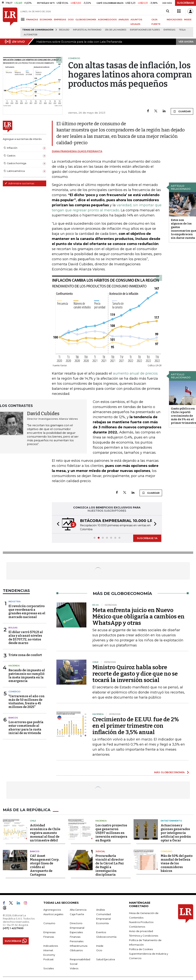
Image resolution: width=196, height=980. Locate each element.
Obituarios (76, 950)
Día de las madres (116, 30)
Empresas (169, 30)
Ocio (99, 950)
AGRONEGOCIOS (107, 20)
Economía (102, 923)
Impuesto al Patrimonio (87, 30)
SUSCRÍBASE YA (147, 538)
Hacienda (14, 666)
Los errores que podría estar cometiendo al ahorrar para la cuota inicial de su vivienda (26, 728)
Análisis (101, 910)
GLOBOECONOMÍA (86, 20)
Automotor (31, 35)
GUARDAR (182, 111)
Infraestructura (79, 946)
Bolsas (13, 628)
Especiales (76, 932)
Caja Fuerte (77, 914)
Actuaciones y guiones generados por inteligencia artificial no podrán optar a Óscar (176, 833)
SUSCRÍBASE (186, 3)
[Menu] (23, 19)
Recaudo (64, 30)
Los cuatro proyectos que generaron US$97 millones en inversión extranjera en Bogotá (111, 833)
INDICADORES (175, 20)
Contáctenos (137, 927)
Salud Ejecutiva (106, 959)
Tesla (182, 30)
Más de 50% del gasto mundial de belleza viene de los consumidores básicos (177, 863)
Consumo (167, 851)
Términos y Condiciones (144, 936)
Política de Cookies (141, 949)
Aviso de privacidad (141, 931)
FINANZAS (32, 20)
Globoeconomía (106, 937)
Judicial (100, 851)
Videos (74, 968)
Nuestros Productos (141, 922)
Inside (100, 946)
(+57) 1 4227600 (13, 928)
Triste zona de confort (25, 655)
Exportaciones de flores (145, 30)
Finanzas (49, 937)
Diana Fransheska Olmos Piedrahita (77, 151)
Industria (15, 602)
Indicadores (51, 946)
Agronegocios (52, 910)
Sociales (49, 968)
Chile (33, 821)
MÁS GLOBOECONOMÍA (169, 772)
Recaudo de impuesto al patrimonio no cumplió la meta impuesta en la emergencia (27, 676)
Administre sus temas (19, 183)
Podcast (48, 959)
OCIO (71, 20)
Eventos (101, 932)
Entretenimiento (171, 821)
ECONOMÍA (46, 20)
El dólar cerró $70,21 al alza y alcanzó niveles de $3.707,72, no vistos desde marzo (26, 638)
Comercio (15, 692)
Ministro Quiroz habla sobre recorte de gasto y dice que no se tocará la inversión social (135, 674)
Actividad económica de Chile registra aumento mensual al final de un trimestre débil (45, 833)
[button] (57, 524)
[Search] (168, 11)
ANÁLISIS (124, 20)
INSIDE (188, 20)
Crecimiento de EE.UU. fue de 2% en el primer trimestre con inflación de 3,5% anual (136, 726)
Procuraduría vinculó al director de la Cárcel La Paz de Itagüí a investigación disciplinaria (110, 865)
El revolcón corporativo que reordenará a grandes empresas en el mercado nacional (27, 612)
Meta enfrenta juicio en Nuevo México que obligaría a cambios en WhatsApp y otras (138, 617)
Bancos (13, 718)
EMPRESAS (60, 20)
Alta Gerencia (78, 910)
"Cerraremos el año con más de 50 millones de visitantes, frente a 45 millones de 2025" (27, 702)
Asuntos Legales (53, 914)
